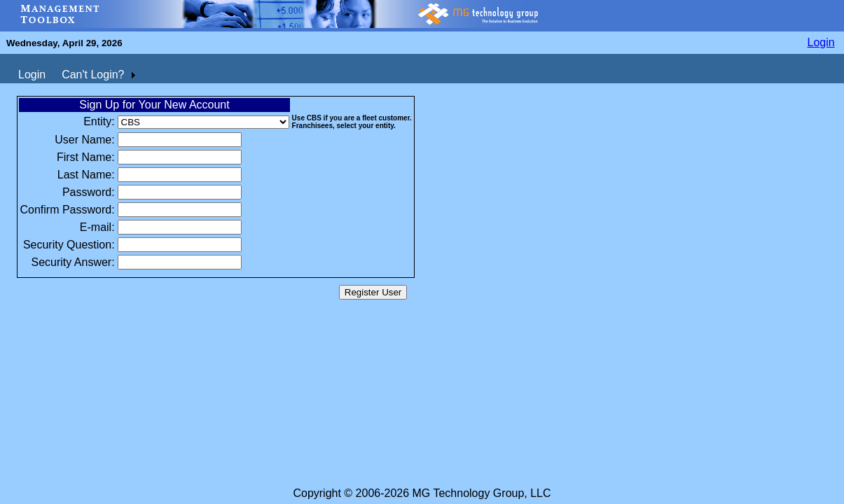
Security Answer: (72, 262)
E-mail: (97, 227)
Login (821, 42)
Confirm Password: (67, 210)
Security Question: (69, 245)
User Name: (84, 140)
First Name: (86, 157)
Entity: (99, 121)
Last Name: (86, 175)
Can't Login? (93, 75)
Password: (89, 192)
